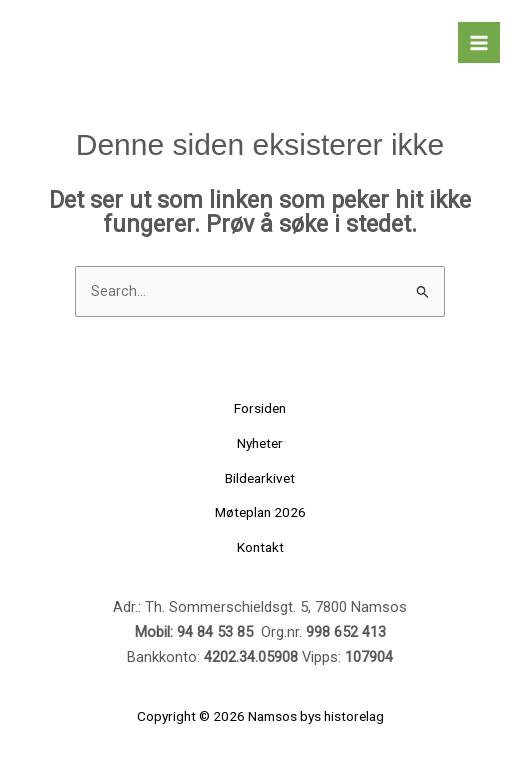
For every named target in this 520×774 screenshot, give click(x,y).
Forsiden (260, 408)
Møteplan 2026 (260, 512)
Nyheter (260, 443)
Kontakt (260, 547)
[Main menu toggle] (479, 43)
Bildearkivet (260, 478)
